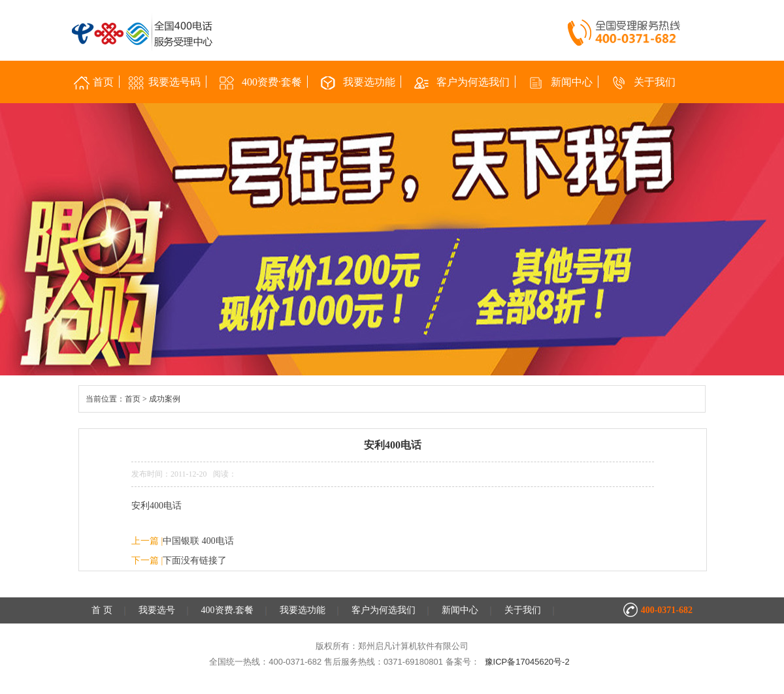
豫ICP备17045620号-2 (527, 662)
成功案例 (165, 399)
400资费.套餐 (228, 610)
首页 (133, 399)
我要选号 (157, 610)
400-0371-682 (667, 610)
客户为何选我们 (384, 610)
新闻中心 (460, 610)
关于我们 (523, 610)
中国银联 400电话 (198, 541)
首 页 (102, 610)
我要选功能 (302, 610)
